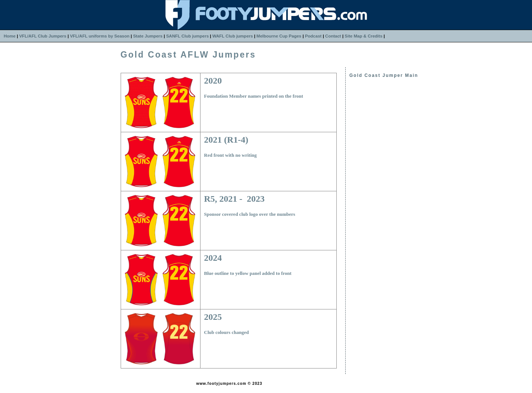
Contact (333, 36)
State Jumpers (148, 36)
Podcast (313, 36)
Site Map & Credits (363, 36)
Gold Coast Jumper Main (384, 75)
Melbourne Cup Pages (279, 36)
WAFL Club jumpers (233, 36)
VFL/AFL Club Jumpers (43, 36)
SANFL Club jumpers (187, 36)
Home (10, 36)
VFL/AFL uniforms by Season (99, 36)
